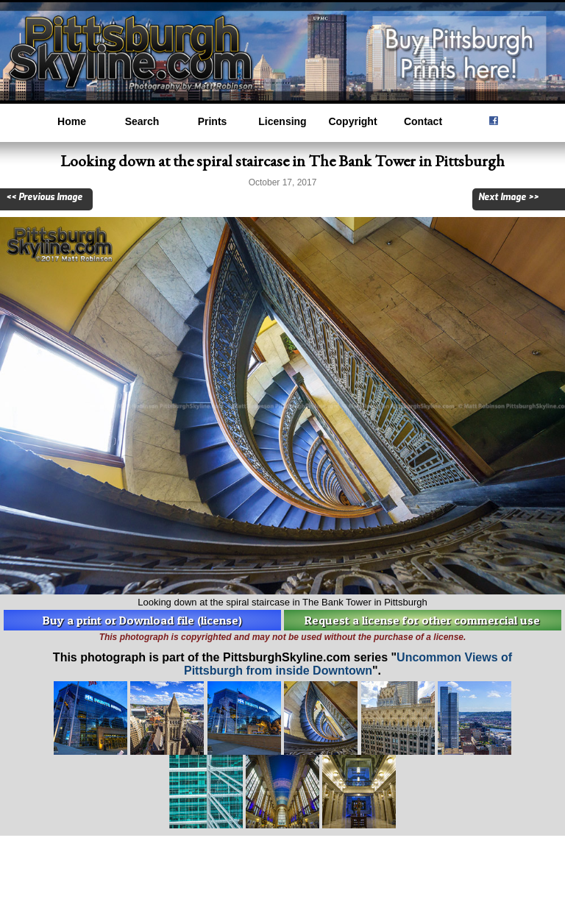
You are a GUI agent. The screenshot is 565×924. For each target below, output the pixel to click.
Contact (423, 121)
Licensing (282, 121)
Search (142, 121)
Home (72, 121)
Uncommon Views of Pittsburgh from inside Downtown (348, 664)
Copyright (352, 121)
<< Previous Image (44, 197)
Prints (213, 121)
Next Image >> (508, 197)
